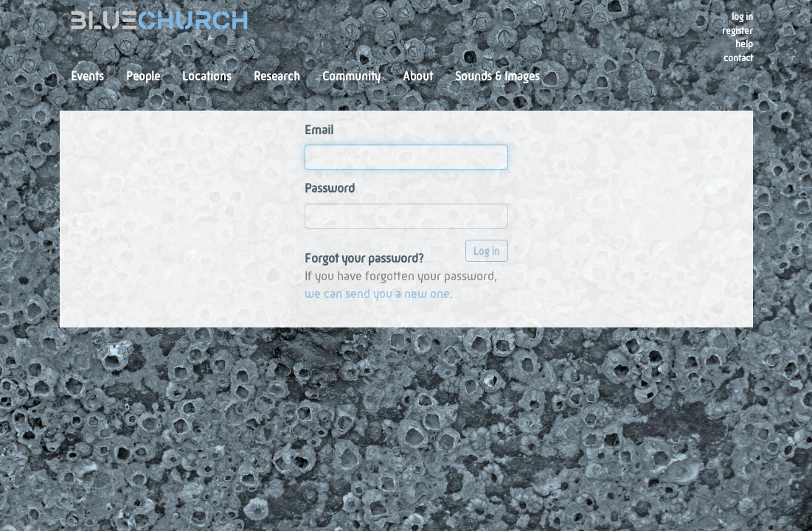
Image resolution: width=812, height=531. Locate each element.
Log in (742, 17)
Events (87, 77)
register (738, 31)
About (418, 77)
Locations (207, 77)
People (143, 77)
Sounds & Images (497, 77)
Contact (738, 59)
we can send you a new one (377, 295)
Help (744, 45)
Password (330, 189)
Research (277, 77)
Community (351, 77)
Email (319, 131)
